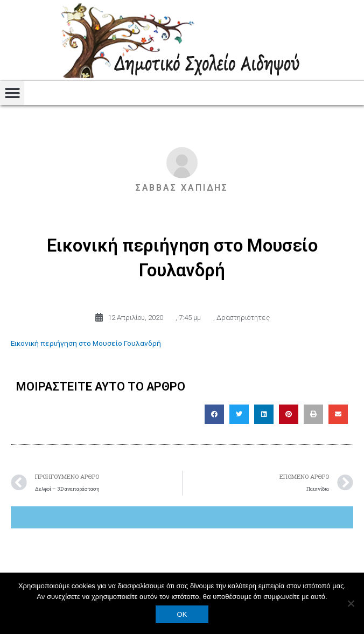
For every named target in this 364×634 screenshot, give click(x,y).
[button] (12, 93)
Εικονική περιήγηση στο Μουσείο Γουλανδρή (86, 343)
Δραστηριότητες (243, 318)
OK (182, 614)
